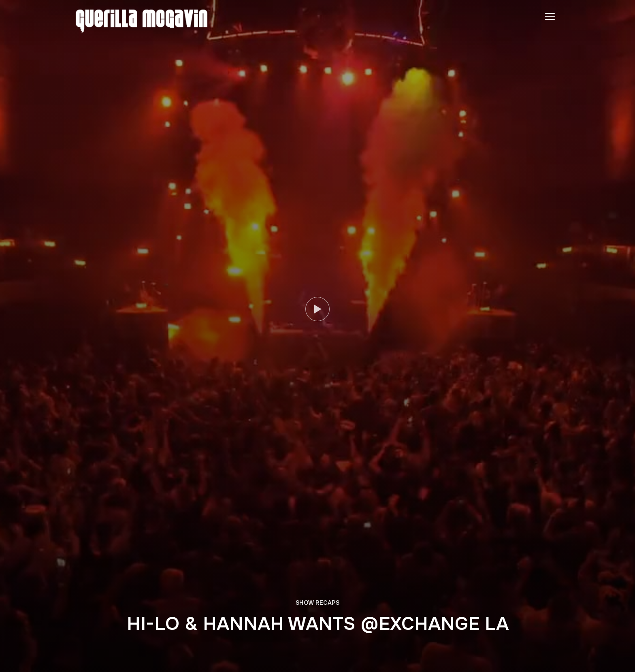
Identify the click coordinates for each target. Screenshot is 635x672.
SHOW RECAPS (318, 603)
